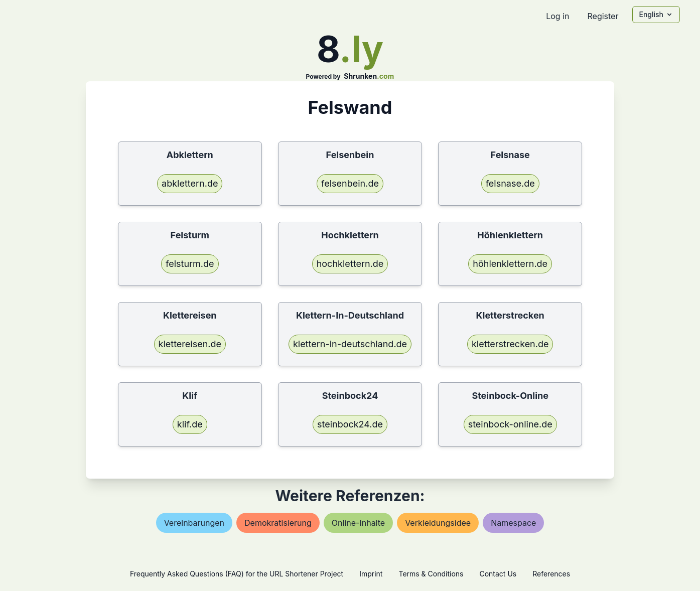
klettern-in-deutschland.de (350, 344)
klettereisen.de (190, 344)
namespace (513, 523)
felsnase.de (510, 183)
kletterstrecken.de (510, 344)
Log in (557, 16)
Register (603, 16)
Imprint (371, 574)
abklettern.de (190, 183)
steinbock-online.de (510, 424)
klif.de (190, 424)
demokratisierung (278, 523)
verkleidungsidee (438, 523)
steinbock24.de (350, 424)
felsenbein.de (350, 183)
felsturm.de (190, 264)
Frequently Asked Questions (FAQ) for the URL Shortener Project (237, 574)
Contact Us (498, 574)
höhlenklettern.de (510, 264)
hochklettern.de (350, 264)
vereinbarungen (194, 523)
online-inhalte (358, 523)
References (551, 574)
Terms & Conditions (431, 574)
